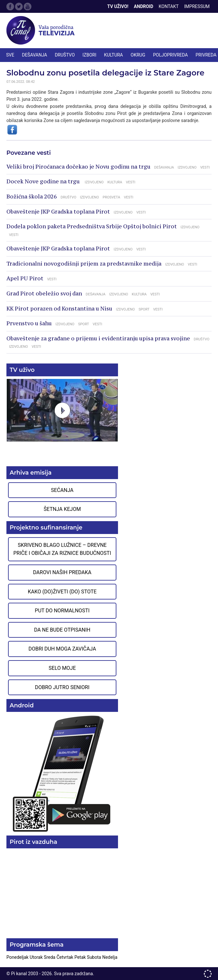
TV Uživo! (118, 6)
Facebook (10, 6)
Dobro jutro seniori (62, 687)
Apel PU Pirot (25, 278)
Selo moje (62, 668)
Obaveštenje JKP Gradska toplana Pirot (58, 212)
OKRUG (138, 55)
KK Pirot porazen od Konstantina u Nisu (59, 309)
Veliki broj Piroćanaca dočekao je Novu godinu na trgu (78, 167)
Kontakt (169, 6)
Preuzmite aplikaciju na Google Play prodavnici (62, 773)
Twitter (19, 6)
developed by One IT (208, 974)
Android (143, 6)
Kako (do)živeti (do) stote (62, 592)
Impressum (197, 6)
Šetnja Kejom (62, 509)
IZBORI (90, 55)
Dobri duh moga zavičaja (62, 649)
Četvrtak (66, 957)
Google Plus (28, 6)
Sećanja (62, 490)
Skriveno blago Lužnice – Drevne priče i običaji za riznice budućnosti (62, 549)
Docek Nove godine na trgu (44, 181)
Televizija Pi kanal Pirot (42, 31)
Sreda (50, 957)
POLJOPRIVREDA (170, 55)
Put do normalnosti (62, 611)
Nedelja (110, 957)
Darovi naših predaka (62, 572)
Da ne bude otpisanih (62, 630)
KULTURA (114, 55)
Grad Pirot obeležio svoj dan (44, 293)
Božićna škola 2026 (32, 197)
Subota (95, 957)
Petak (81, 957)
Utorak (37, 957)
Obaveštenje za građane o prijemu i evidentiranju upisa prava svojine (98, 338)
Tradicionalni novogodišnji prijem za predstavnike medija (84, 264)
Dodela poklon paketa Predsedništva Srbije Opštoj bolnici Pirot (92, 226)
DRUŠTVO (65, 55)
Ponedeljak (18, 957)
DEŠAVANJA (34, 55)
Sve (10, 55)
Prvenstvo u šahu (29, 323)
